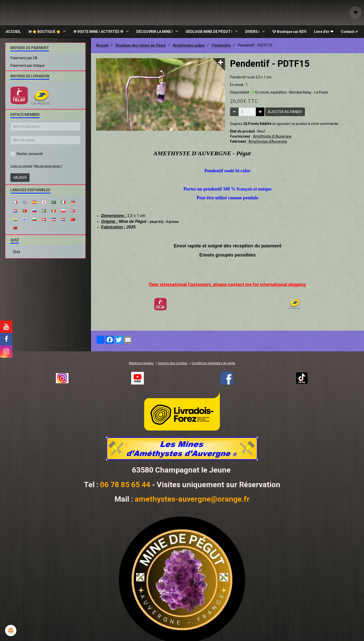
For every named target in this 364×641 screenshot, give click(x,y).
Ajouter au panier (285, 112)
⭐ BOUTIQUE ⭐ (45, 32)
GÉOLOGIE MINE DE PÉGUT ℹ (209, 32)
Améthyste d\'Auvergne (272, 137)
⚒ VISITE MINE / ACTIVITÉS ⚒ (99, 32)
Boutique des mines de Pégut (141, 46)
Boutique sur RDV (289, 32)
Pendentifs (221, 46)
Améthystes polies (189, 46)
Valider (20, 178)
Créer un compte (21, 167)
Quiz (17, 252)
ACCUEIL (13, 32)
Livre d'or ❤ (324, 32)
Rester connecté (27, 154)
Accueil (102, 46)
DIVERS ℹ (253, 32)
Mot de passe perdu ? (48, 167)
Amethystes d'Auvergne (268, 142)
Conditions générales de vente (213, 364)
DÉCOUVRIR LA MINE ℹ (155, 32)
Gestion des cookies (173, 364)
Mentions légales (141, 364)
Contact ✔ (350, 32)
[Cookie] (11, 631)
